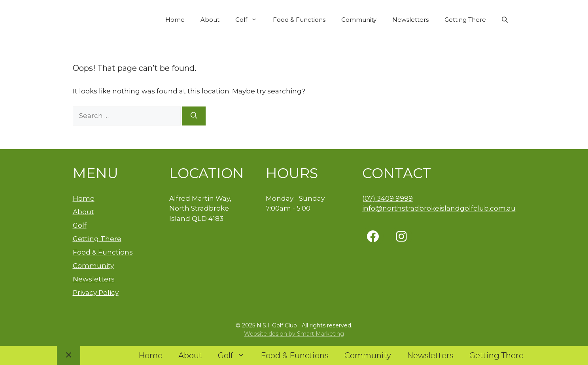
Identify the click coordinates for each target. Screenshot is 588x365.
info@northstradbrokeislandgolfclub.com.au (439, 208)
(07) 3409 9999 (388, 198)
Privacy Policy (96, 293)
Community (359, 20)
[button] (505, 20)
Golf (250, 20)
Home (175, 20)
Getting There (465, 20)
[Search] (194, 116)
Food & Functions (299, 20)
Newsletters (410, 20)
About (210, 20)
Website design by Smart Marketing (294, 334)
